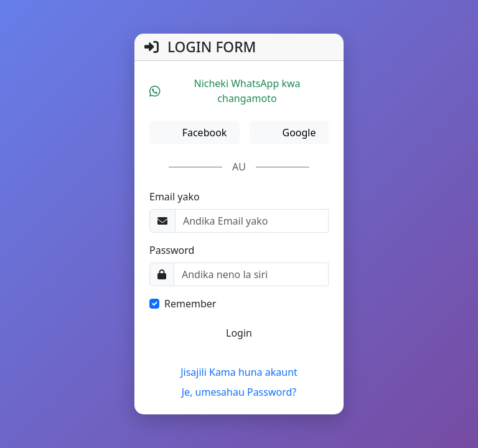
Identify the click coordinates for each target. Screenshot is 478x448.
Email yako (175, 197)
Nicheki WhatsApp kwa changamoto (225, 91)
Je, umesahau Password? (239, 392)
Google (298, 133)
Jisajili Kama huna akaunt (239, 372)
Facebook (203, 133)
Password (172, 250)
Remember (190, 304)
